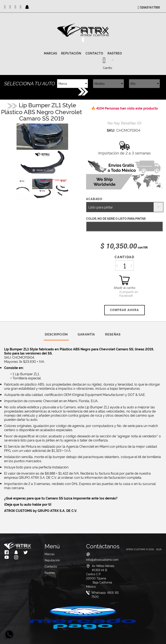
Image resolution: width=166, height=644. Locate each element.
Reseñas (113, 334)
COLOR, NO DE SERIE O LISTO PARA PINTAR (116, 218)
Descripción (56, 334)
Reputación (71, 53)
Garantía (86, 334)
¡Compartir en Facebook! (124, 294)
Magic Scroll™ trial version (53, 180)
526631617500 (150, 7)
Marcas (51, 53)
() (124, 123)
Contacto (94, 53)
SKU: (111, 130)
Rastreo (115, 53)
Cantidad (124, 257)
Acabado (95, 199)
